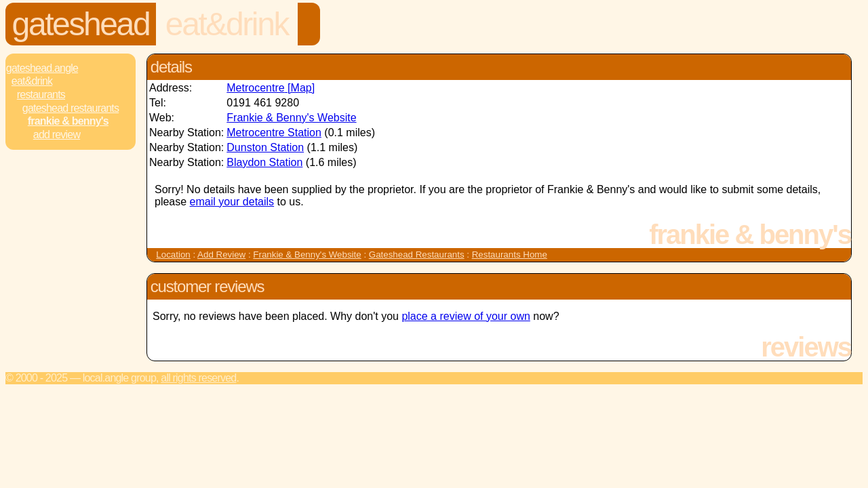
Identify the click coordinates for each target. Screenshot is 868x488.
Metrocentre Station (274, 133)
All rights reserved (198, 378)
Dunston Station (265, 147)
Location (173, 255)
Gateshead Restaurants (71, 108)
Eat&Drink (227, 24)
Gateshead (81, 24)
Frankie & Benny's (68, 121)
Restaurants (41, 95)
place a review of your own (466, 316)
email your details (232, 202)
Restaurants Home (510, 255)
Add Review (221, 255)
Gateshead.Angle (42, 68)
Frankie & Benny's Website (291, 118)
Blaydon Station (264, 162)
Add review (57, 135)
